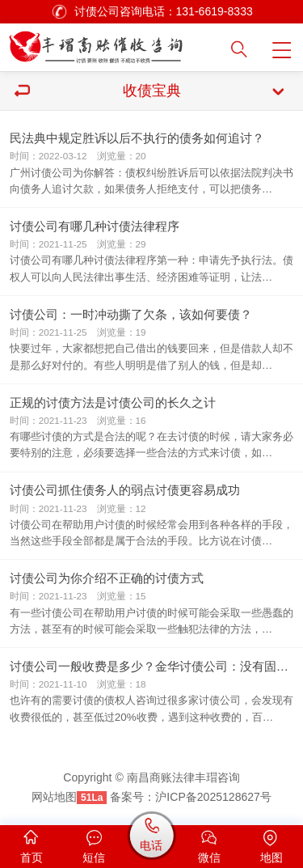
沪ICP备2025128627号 (213, 797)
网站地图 (54, 797)
